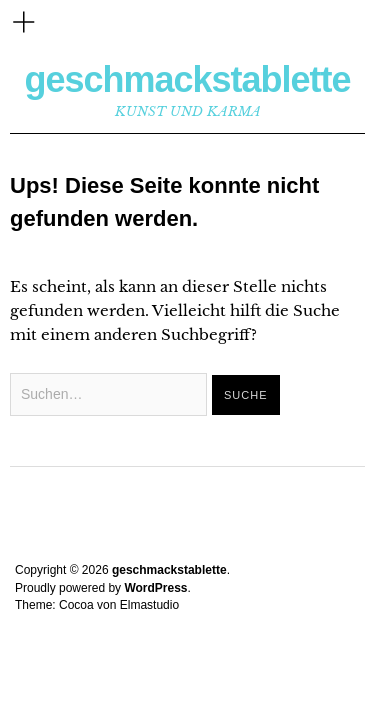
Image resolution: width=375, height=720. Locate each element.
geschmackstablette (187, 79)
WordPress (155, 588)
